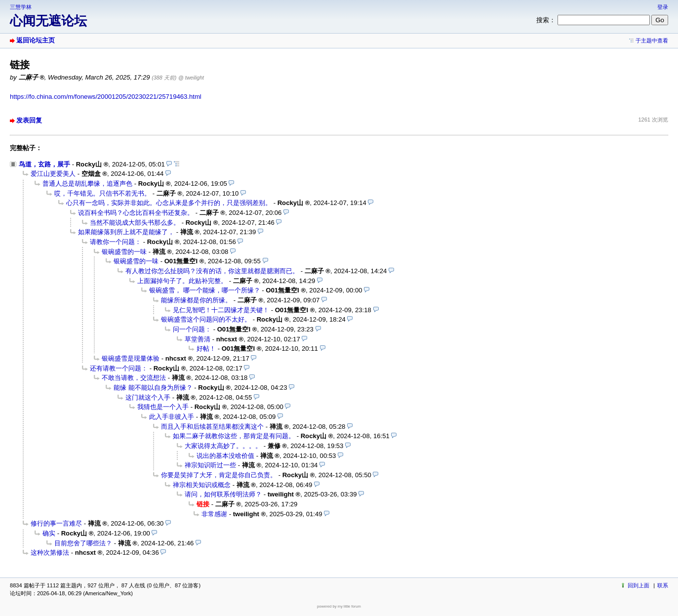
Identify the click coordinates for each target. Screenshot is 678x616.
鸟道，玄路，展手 (44, 164)
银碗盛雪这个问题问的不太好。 (206, 319)
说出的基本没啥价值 (225, 456)
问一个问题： (192, 329)
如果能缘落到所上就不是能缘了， (126, 232)
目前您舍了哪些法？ (83, 543)
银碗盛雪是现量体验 (131, 358)
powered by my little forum (339, 606)
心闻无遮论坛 (48, 21)
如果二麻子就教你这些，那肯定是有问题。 (234, 436)
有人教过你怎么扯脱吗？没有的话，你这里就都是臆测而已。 (212, 271)
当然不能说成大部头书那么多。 (135, 223)
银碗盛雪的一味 (124, 252)
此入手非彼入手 (172, 417)
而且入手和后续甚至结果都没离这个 (212, 427)
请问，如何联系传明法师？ (223, 494)
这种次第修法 (50, 553)
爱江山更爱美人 (53, 174)
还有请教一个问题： (119, 368)
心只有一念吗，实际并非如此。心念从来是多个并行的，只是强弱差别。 (169, 203)
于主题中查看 (652, 41)
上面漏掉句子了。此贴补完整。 (182, 281)
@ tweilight (191, 78)
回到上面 (638, 585)
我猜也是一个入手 (163, 407)
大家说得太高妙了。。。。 (223, 446)
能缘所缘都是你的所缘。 (196, 300)
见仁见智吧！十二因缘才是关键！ (221, 310)
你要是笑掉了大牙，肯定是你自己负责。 (219, 475)
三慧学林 (21, 7)
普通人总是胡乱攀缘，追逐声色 (87, 184)
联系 (663, 585)
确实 (49, 533)
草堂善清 (198, 339)
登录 (663, 7)
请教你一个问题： (116, 242)
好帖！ (206, 349)
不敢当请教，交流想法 (134, 378)
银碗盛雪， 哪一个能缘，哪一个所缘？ (205, 290)
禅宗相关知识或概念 (202, 485)
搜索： (546, 20)
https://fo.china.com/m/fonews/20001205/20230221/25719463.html (106, 97)
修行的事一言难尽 (56, 523)
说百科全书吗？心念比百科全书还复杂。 (136, 213)
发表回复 (29, 120)
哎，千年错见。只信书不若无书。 (102, 193)
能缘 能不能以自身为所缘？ (153, 388)
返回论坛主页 (36, 40)
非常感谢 (214, 514)
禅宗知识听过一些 (210, 465)
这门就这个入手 (148, 397)
